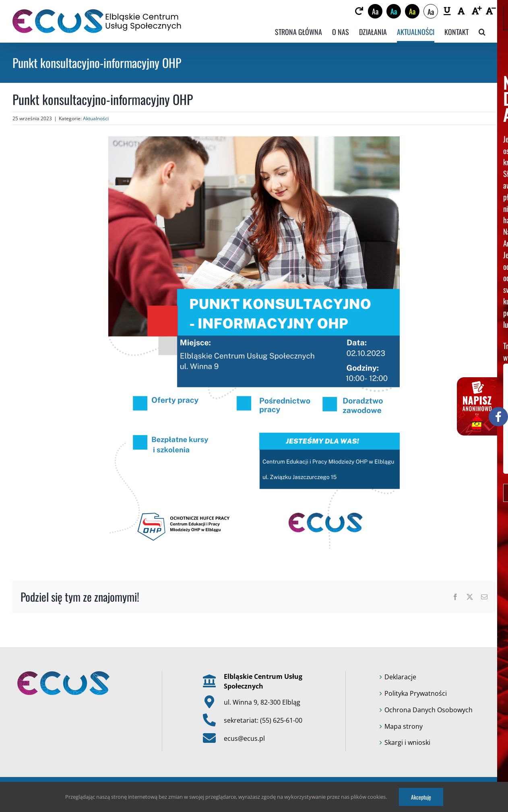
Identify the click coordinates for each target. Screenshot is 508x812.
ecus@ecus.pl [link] (244, 738)
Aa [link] (375, 11)
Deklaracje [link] (400, 677)
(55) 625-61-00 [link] (281, 720)
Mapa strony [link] (404, 726)
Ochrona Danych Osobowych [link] (428, 710)
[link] (359, 11)
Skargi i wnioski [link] (407, 742)
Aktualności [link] (96, 118)
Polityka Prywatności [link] (416, 693)
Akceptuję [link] (421, 797)
